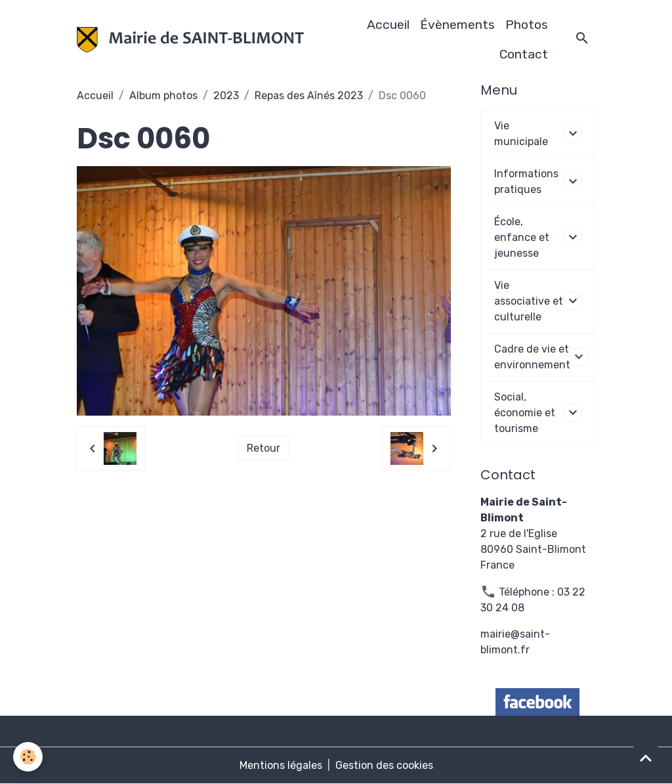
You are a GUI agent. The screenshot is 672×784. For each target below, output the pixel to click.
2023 (226, 96)
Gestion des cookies (384, 765)
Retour (263, 448)
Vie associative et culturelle (529, 301)
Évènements (457, 25)
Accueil (388, 25)
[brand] (190, 40)
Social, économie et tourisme (525, 413)
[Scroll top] (646, 758)
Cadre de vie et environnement (532, 357)
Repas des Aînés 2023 (309, 96)
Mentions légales (281, 765)
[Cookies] (28, 757)
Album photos (163, 96)
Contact (524, 54)
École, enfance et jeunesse (522, 237)
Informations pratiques (526, 182)
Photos (527, 25)
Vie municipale (521, 134)
